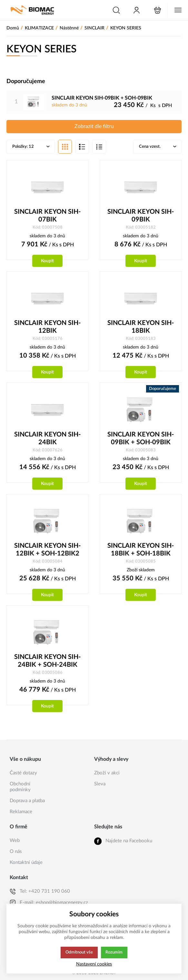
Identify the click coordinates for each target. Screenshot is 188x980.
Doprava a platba (27, 801)
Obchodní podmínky (20, 787)
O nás (16, 851)
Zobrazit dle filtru (94, 127)
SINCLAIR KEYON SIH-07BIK (47, 216)
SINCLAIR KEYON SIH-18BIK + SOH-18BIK (141, 551)
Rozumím (115, 953)
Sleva (100, 784)
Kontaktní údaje (26, 862)
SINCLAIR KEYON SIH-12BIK (47, 328)
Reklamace (21, 812)
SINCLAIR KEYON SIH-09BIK (141, 216)
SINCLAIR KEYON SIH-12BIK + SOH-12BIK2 (47, 551)
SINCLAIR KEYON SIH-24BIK (47, 440)
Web (15, 840)
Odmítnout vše (79, 953)
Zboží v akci (107, 773)
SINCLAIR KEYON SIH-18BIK (141, 328)
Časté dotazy (23, 773)
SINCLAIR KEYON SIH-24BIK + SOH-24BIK (47, 663)
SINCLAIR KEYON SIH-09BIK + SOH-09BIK (141, 440)
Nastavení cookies (94, 964)
